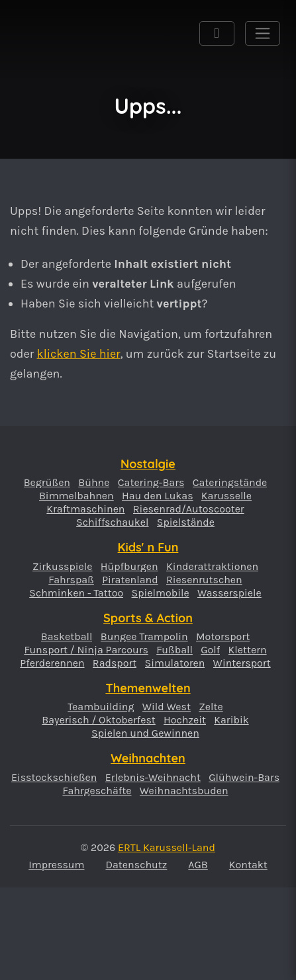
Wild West (167, 707)
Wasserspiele (229, 593)
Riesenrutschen (204, 580)
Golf (210, 650)
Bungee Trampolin (144, 637)
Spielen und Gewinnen (145, 733)
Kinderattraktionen (212, 567)
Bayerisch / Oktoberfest (99, 720)
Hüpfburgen (129, 567)
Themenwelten (148, 688)
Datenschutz (136, 865)
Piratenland (130, 580)
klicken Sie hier (79, 354)
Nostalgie (148, 464)
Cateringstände (230, 483)
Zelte (211, 707)
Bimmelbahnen (76, 496)
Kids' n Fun (148, 547)
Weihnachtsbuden (184, 791)
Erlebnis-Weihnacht (153, 778)
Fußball (174, 650)
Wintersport (242, 663)
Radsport (115, 663)
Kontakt (248, 865)
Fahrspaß (71, 580)
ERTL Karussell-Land (42, 48)
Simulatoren (175, 663)
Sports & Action (148, 618)
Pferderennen (52, 663)
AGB (198, 865)
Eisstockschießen (54, 778)
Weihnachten (148, 758)
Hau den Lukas (158, 496)
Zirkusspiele (63, 567)
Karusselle (226, 496)
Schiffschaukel (112, 522)
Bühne (94, 483)
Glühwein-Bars (244, 778)
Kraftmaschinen (85, 509)
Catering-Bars (151, 483)
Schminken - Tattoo (76, 593)
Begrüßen (47, 483)
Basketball (67, 637)
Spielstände (186, 522)
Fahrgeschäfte (97, 791)
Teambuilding (101, 707)
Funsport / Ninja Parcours (86, 650)
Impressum (56, 865)
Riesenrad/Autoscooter (189, 509)
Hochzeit (185, 720)
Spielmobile (160, 593)
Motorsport (223, 637)
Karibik (231, 720)
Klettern (248, 650)
